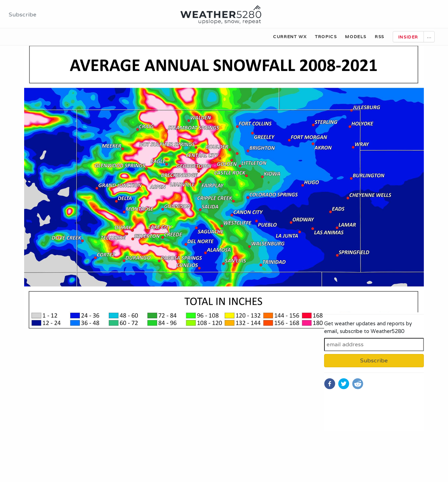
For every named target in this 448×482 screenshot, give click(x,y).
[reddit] (358, 384)
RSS (380, 37)
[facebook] (330, 384)
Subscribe (23, 15)
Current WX (290, 37)
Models (356, 37)
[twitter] (344, 384)
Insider (408, 37)
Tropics (326, 37)
